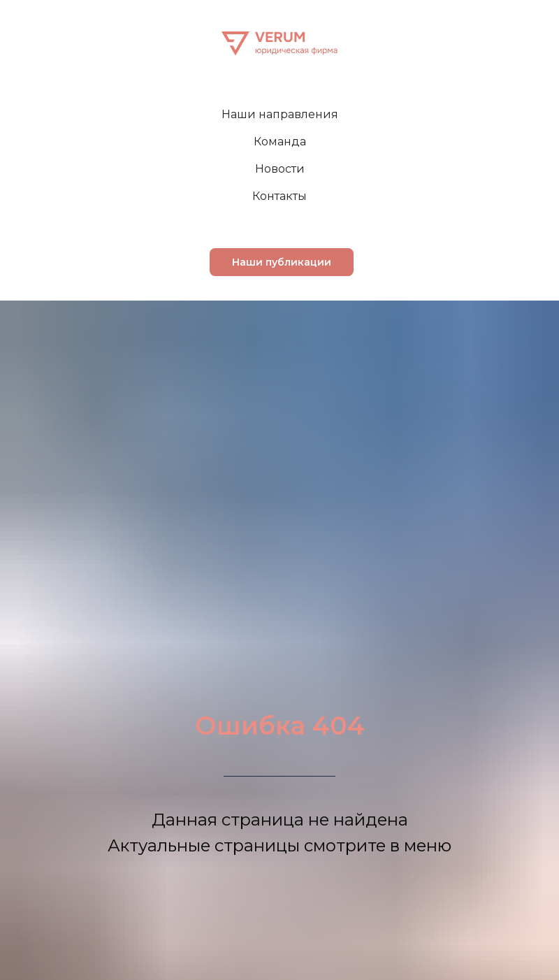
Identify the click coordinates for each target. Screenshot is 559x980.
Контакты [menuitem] (279, 196)
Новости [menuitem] (280, 169)
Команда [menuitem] (280, 142)
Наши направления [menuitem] (280, 114)
